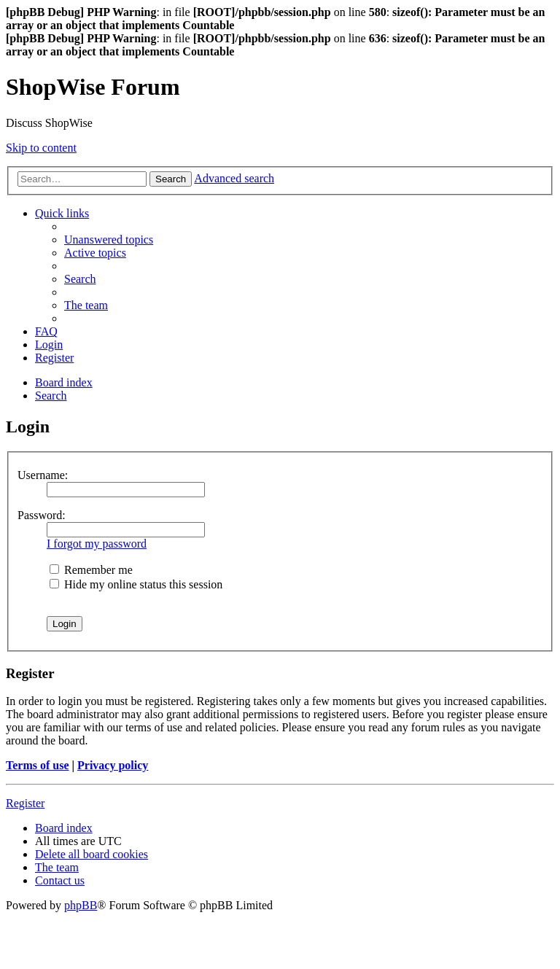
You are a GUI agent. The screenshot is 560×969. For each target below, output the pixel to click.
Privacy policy (113, 765)
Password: (42, 515)
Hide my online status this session (136, 584)
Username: (43, 475)
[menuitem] (109, 240)
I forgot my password (97, 544)
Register (25, 803)
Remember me (91, 570)
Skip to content (41, 148)
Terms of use (38, 765)
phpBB (81, 905)
